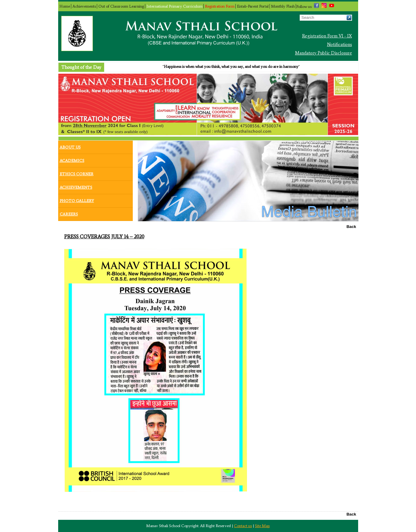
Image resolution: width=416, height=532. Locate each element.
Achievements (84, 6)
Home (65, 6)
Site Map (262, 526)
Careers (69, 213)
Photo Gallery (77, 199)
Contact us (243, 526)
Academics (72, 159)
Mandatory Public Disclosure (324, 53)
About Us (70, 146)
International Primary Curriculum (175, 6)
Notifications (340, 44)
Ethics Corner (77, 173)
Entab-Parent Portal (253, 6)
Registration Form (220, 6)
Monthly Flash (283, 6)
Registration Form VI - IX (327, 36)
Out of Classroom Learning (121, 6)
